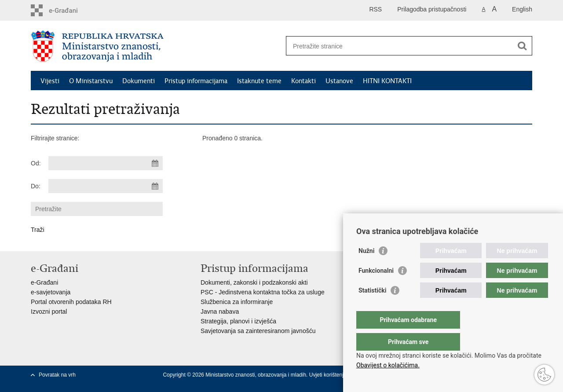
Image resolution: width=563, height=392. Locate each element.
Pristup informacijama (196, 81)
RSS (375, 9)
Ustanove (339, 81)
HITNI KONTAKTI (387, 81)
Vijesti (50, 81)
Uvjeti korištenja (329, 375)
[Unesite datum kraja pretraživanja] (106, 186)
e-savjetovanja (51, 292)
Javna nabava (220, 311)
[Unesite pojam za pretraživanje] (400, 46)
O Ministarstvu (91, 81)
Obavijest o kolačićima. (388, 365)
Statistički (372, 308)
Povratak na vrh (57, 375)
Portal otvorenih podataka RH (71, 302)
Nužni (366, 268)
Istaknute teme (259, 81)
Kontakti (303, 81)
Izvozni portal (49, 311)
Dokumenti (139, 81)
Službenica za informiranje (237, 302)
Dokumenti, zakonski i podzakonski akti (254, 282)
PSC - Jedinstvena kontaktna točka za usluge (263, 292)
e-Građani (44, 282)
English (522, 9)
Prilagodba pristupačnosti (432, 9)
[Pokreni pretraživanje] (522, 46)
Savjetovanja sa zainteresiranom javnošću (258, 331)
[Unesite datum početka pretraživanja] (106, 163)
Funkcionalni (376, 288)
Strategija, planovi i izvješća (238, 321)
